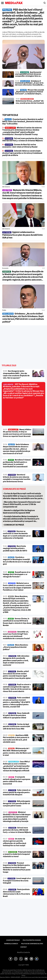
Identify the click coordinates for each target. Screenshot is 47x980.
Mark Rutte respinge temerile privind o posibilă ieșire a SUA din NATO (15, 548)
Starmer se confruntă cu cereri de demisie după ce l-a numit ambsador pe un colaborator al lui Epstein (17, 535)
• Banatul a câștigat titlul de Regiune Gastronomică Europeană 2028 (19, 512)
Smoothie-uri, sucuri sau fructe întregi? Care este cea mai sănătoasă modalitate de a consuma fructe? (16, 635)
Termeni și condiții (11, 944)
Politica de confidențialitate (32, 944)
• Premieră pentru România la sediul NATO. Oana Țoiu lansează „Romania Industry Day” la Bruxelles (23, 121)
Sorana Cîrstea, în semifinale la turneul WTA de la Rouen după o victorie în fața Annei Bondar (17, 622)
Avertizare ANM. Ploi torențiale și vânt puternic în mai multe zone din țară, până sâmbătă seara (16, 739)
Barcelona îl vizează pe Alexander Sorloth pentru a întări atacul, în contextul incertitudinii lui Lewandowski (17, 463)
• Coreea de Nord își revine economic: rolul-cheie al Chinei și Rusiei (20, 146)
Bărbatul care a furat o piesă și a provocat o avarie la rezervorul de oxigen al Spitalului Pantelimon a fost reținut (17, 587)
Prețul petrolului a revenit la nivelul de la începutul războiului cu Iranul (17, 854)
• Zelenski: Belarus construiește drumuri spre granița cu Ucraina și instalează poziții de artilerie (22, 153)
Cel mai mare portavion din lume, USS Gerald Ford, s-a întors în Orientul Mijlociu (17, 830)
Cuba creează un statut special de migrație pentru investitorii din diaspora (17, 792)
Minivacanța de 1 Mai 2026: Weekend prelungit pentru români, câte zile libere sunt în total (17, 752)
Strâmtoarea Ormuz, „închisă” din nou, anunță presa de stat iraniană (30, 101)
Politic (4, 310)
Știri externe (6, 187)
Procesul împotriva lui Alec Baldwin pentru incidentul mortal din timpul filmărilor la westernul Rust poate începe (17, 868)
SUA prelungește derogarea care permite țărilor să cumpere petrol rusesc (17, 803)
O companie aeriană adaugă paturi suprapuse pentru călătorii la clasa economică (17, 780)
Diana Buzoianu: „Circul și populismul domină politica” (16, 647)
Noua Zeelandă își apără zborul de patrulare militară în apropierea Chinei (16, 715)
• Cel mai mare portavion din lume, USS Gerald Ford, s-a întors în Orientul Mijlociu (23, 139)
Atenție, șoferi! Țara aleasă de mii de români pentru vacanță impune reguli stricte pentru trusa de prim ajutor (17, 675)
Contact (24, 947)
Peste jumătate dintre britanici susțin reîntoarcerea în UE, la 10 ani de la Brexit (16, 893)
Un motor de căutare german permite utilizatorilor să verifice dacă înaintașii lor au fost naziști (15, 842)
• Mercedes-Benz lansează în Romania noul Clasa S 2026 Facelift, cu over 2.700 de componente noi (22, 504)
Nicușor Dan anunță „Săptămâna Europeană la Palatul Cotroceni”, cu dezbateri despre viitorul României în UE (29, 92)
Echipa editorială (13, 940)
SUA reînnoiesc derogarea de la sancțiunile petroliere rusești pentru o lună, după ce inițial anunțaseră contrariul (16, 661)
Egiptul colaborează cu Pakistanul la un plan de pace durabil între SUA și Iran (22, 235)
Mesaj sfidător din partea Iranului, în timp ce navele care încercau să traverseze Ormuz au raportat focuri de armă (17, 433)
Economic (5, 268)
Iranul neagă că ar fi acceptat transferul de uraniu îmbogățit (17, 881)
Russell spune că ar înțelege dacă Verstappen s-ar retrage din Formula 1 (17, 574)
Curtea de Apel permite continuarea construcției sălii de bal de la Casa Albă (16, 726)
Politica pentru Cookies (32, 940)
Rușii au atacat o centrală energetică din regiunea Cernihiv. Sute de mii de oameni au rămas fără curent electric (17, 688)
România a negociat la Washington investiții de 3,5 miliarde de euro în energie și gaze (17, 561)
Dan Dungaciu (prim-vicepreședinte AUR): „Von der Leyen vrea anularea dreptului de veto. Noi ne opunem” (16, 375)
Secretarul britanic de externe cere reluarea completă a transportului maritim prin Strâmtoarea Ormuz (17, 478)
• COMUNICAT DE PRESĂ (13, 525)
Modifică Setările (23, 952)
